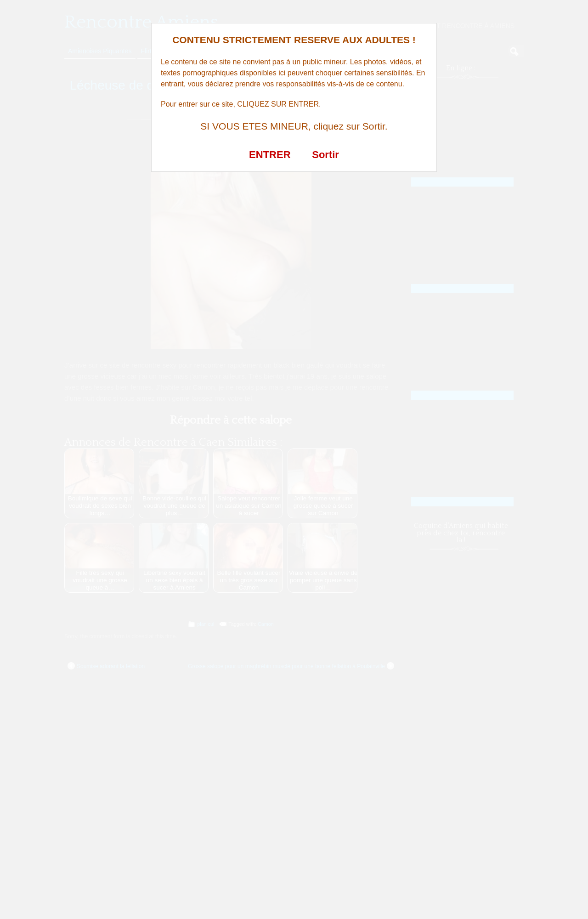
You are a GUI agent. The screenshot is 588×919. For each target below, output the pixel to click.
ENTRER (270, 155)
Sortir (325, 155)
